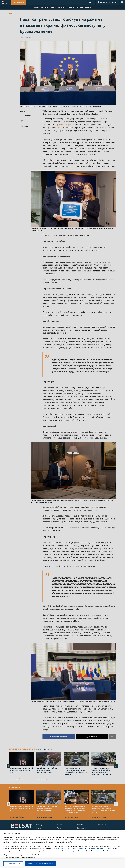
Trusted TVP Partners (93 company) (102, 848)
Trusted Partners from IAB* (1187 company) (69, 848)
